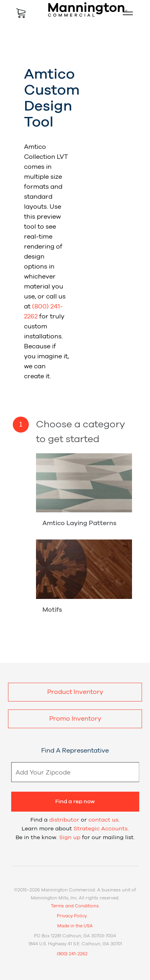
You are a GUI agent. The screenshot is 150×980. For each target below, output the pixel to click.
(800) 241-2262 (72, 954)
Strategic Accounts (101, 829)
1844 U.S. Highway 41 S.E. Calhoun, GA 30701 (75, 944)
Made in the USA (75, 926)
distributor (64, 820)
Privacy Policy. (72, 916)
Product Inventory (75, 692)
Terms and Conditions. (75, 906)
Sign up (70, 838)
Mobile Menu (124, 13)
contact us (103, 820)
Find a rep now (75, 802)
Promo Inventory (75, 719)
